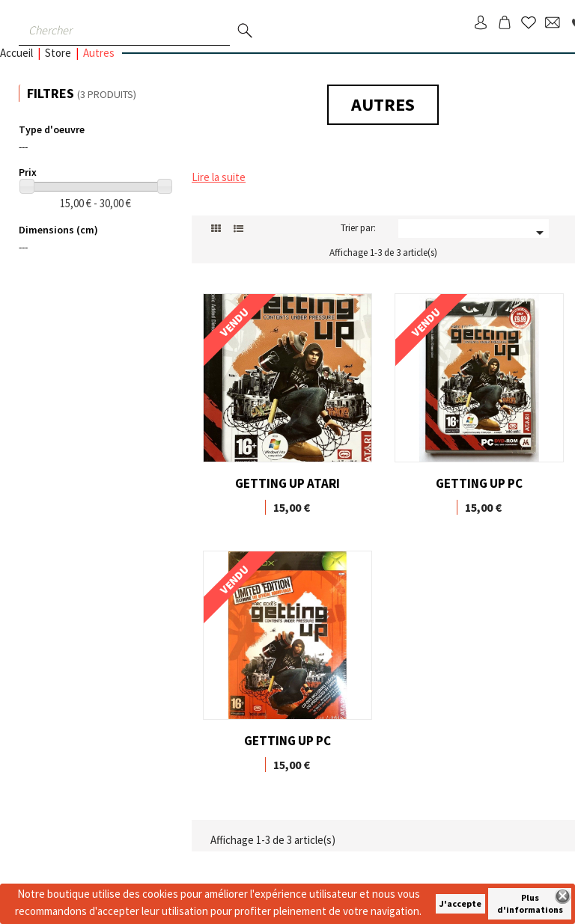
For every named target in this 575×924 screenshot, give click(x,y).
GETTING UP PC (479, 483)
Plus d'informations (530, 903)
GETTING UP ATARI (287, 483)
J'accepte (460, 903)
